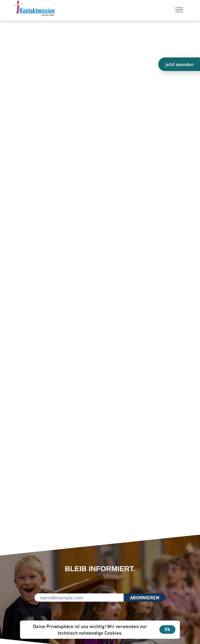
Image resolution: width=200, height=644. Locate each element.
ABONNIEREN (145, 598)
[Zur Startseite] (48, 9)
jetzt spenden (179, 64)
